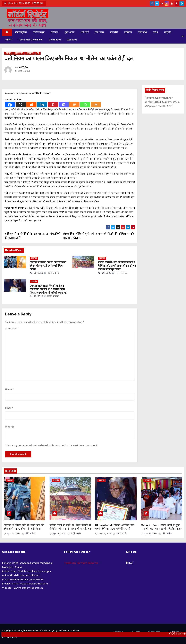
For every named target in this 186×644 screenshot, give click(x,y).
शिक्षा (156, 32)
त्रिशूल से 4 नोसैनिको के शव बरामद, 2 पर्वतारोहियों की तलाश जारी (32, 236)
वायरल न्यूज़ (39, 32)
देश (38, 53)
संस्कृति (168, 32)
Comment (12, 328)
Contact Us (55, 40)
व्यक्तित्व (128, 32)
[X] (21, 105)
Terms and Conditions (30, 40)
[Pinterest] (53, 105)
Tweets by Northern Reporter (81, 563)
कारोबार (55, 32)
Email (9, 408)
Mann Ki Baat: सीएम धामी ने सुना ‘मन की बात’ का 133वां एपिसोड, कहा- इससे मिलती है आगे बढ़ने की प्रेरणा (161, 529)
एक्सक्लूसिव (21, 32)
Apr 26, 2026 (36, 273)
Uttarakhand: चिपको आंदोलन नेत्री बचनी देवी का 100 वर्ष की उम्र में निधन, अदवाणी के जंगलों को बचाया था (48, 289)
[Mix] (74, 105)
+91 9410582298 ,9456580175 (27, 580)
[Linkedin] (42, 105)
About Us (72, 40)
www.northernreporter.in (28, 588)
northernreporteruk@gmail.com (29, 584)
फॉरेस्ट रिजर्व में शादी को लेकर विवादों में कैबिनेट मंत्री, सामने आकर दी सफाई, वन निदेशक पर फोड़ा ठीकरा (117, 266)
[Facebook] (10, 105)
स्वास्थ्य (9, 40)
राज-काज (99, 32)
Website (10, 427)
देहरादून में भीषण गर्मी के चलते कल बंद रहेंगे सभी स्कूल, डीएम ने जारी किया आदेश (48, 266)
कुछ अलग (70, 32)
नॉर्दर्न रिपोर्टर (23, 68)
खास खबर (30, 53)
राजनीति (114, 32)
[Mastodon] (64, 105)
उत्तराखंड (9, 53)
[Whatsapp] (85, 105)
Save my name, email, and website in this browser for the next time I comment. (53, 445)
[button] (183, 36)
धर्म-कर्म (85, 32)
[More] (96, 105)
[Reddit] (31, 105)
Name (9, 389)
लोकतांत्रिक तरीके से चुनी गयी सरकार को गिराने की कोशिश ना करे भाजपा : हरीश (98, 236)
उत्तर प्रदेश (142, 32)
